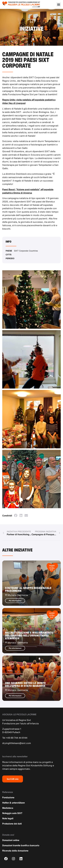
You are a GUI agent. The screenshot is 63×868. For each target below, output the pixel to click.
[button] (59, 4)
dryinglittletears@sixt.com (17, 743)
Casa (25, 34)
